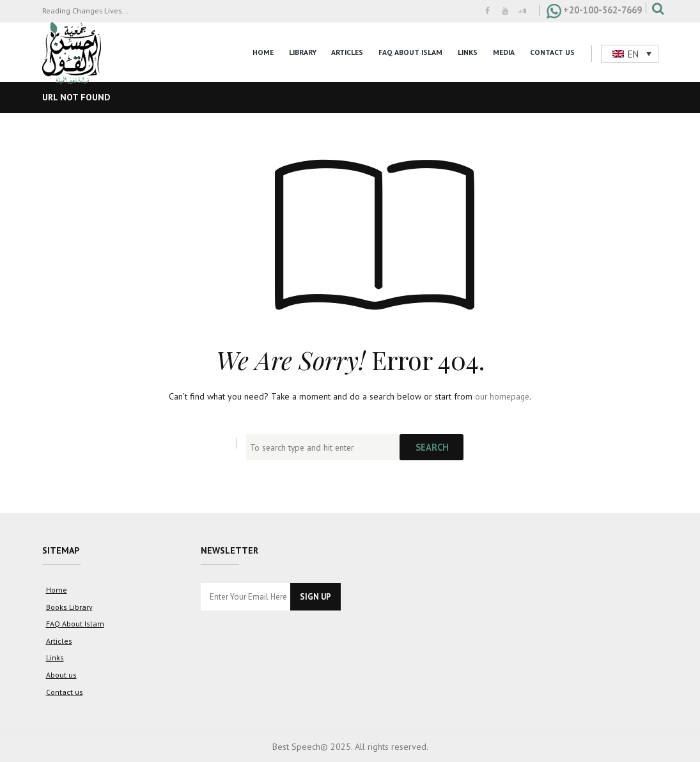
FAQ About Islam (410, 52)
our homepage (502, 396)
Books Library (69, 606)
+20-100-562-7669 (603, 10)
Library (303, 52)
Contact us (64, 689)
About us (61, 673)
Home (263, 52)
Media (504, 52)
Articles (347, 52)
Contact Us (552, 52)
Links (468, 52)
